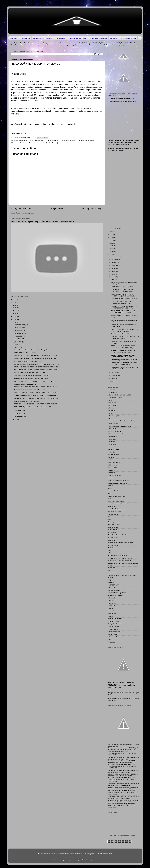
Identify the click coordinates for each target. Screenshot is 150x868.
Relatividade (112, 598)
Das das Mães (112, 444)
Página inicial (57, 209)
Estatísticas (111, 473)
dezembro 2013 (20, 325)
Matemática (111, 540)
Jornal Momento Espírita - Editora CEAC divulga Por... (32, 350)
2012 (15, 420)
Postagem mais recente (21, 209)
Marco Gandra (112, 530)
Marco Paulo (112, 532)
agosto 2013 (19, 336)
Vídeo (109, 639)
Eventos (110, 478)
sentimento (111, 611)
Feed (109, 493)
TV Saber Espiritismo (114, 629)
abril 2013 (18, 347)
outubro (114, 263)
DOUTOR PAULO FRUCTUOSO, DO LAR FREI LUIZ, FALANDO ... (36, 387)
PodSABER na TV (113, 585)
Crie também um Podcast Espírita (25, 384)
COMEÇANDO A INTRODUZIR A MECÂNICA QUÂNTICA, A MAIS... (36, 358)
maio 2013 (18, 345)
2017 (15, 311)
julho (113, 271)
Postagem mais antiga (93, 209)
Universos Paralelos (114, 632)
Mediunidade (112, 548)
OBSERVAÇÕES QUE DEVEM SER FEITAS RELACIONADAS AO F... (37, 398)
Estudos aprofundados (115, 475)
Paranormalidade (113, 573)
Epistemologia (112, 465)
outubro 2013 (19, 330)
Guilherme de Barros (114, 512)
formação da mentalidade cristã (118, 504)
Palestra (110, 570)
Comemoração (112, 436)
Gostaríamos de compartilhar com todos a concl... (30, 390)
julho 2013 (18, 339)
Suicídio (110, 616)
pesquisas (111, 580)
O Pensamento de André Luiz (117, 553)
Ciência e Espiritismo (114, 431)
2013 (15, 322)
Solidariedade (112, 613)
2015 (15, 316)
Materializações (113, 545)
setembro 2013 (20, 333)
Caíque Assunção (113, 424)
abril (113, 280)
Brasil (109, 418)
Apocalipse (111, 411)
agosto (114, 268)
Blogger (98, 860)
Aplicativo (111, 408)
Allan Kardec (112, 403)
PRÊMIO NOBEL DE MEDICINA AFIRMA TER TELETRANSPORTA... (37, 404)
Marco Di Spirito (113, 527)
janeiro (114, 378)
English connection (114, 462)
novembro (115, 260)
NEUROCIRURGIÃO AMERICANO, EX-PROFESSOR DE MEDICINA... (37, 367)
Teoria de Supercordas (115, 619)
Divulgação (111, 452)
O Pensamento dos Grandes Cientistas (120, 558)
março (114, 372)
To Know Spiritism (113, 626)
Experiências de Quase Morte (117, 483)
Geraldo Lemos (113, 506)
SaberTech (111, 608)
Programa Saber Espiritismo (117, 593)
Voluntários (111, 642)
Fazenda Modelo (113, 491)
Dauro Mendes (90, 141)
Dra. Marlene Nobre (114, 455)
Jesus (109, 519)
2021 (15, 299)
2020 (15, 302)
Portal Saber (112, 588)
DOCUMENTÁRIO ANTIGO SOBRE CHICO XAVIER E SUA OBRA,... (37, 370)
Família (110, 488)
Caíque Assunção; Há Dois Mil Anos (119, 426)
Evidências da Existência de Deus (22, 143)
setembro (115, 265)
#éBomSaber (112, 390)
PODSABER (112, 582)
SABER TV (111, 606)
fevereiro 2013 (19, 413)
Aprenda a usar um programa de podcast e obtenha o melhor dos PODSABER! (43, 222)
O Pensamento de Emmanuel (117, 556)
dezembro (115, 257)
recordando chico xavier (115, 595)
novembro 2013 (20, 327)
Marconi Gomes (113, 537)
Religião (110, 601)
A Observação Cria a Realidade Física (32, 141)
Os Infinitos (111, 568)
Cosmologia (81, 141)
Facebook (111, 486)
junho (114, 274)
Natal (109, 550)
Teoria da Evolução (114, 621)
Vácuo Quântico (58, 143)
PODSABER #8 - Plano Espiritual (25, 353)
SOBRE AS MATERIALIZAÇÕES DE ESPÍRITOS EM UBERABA (35, 395)
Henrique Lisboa (113, 514)
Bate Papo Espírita (114, 416)
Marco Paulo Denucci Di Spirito (118, 535)
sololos (83, 860)
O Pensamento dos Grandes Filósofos (120, 561)
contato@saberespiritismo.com (109, 45)
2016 (15, 314)
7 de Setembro (112, 392)
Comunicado (112, 439)
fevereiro (115, 375)
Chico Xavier (112, 429)
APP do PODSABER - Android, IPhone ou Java (30, 373)
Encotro (110, 460)
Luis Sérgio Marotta (114, 525)
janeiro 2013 (19, 416)
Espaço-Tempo (112, 467)
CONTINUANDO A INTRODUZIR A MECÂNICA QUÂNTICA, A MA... (36, 356)
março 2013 (19, 410)
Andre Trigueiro (113, 405)
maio (113, 277)
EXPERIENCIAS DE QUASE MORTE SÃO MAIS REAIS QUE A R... (36, 381)
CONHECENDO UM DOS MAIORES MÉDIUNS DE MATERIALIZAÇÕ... (38, 393)
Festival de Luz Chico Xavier (117, 496)
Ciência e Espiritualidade (68, 141)
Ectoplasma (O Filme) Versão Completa (27, 401)
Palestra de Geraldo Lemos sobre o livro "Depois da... (32, 378)
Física (109, 499)
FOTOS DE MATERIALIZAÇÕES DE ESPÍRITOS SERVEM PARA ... (36, 364)
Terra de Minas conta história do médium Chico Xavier (32, 376)
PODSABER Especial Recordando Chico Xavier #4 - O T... (33, 407)
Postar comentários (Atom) (25, 213)
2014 (15, 319)
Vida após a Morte (113, 637)
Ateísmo (110, 413)
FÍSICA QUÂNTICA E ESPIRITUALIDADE (28, 361)
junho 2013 (18, 342)
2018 (15, 308)
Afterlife (110, 400)
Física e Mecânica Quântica (43, 143)
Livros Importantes (114, 522)
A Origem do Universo (52, 141)
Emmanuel (111, 457)
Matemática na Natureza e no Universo (120, 543)
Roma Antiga (112, 603)
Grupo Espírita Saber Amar (116, 509)
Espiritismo (111, 470)
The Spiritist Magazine (115, 624)
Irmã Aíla (110, 517)
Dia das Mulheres (113, 449)
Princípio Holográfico (114, 590)
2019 (15, 305)
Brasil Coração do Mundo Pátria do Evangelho (123, 421)
